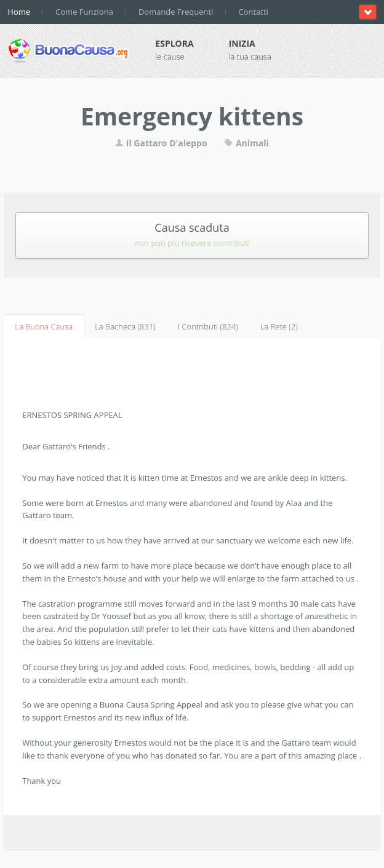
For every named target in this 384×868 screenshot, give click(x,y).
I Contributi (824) (208, 326)
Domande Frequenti (176, 12)
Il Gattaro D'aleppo (162, 143)
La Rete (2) (279, 326)
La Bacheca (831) (125, 326)
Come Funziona (84, 12)
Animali (246, 143)
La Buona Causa (44, 326)
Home (19, 12)
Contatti (253, 12)
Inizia (242, 43)
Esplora (174, 43)
